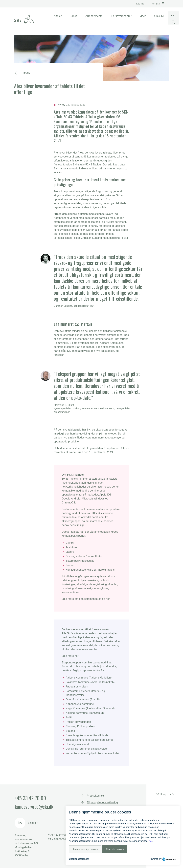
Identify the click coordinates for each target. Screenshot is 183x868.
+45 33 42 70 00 (30, 798)
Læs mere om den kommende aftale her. (86, 599)
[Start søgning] (173, 22)
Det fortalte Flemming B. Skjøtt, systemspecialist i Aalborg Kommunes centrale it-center (91, 343)
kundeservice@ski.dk (34, 807)
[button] (58, 16)
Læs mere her (70, 656)
